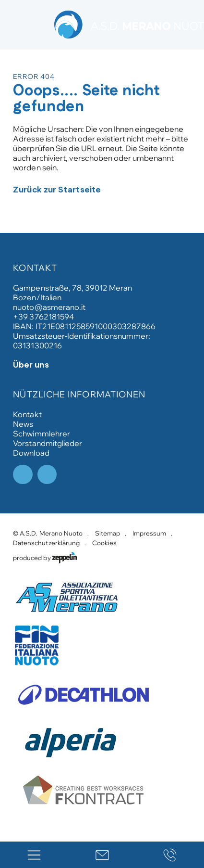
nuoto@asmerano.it (49, 307)
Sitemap (108, 533)
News (23, 424)
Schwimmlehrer (41, 434)
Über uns (31, 365)
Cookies (104, 543)
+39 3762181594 (43, 317)
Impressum (149, 533)
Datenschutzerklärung (46, 543)
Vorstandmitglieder (47, 443)
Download (31, 453)
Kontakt (27, 414)
